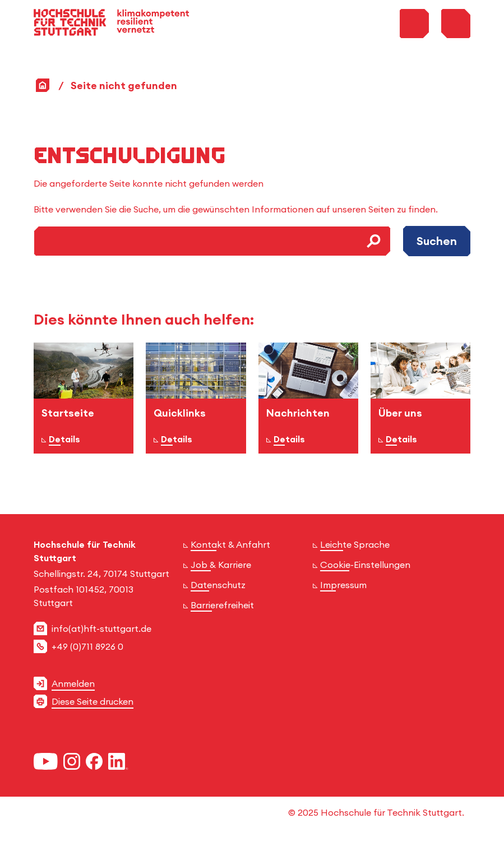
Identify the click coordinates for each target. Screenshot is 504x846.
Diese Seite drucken (93, 701)
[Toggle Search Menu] (414, 24)
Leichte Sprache (355, 544)
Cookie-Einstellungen (365, 565)
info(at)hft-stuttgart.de (101, 628)
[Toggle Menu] (456, 24)
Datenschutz (218, 585)
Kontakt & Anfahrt (230, 544)
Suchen (437, 241)
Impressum (343, 585)
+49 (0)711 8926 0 (87, 646)
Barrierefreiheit (222, 605)
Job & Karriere (221, 565)
